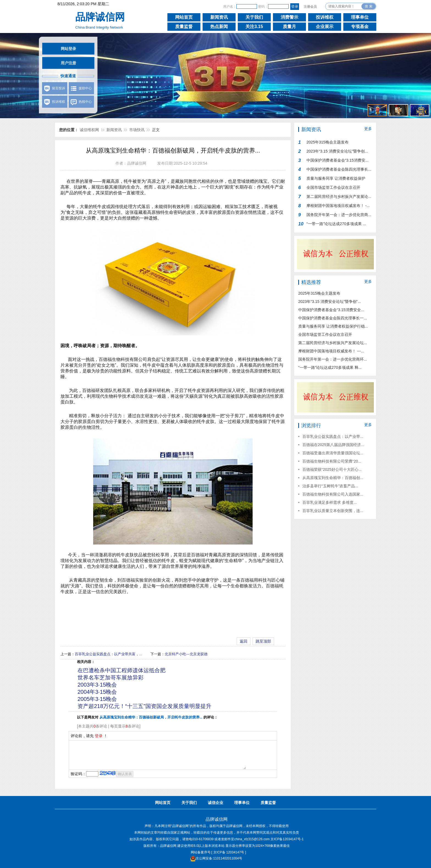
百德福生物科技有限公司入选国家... (333, 494)
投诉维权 (325, 17)
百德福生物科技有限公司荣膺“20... (332, 461)
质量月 (289, 27)
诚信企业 (215, 803)
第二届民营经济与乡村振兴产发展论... (339, 197)
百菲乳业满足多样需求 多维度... (330, 502)
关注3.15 (254, 27)
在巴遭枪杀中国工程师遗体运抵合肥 (121, 670)
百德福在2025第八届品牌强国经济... (333, 445)
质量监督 (184, 27)
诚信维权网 (89, 130)
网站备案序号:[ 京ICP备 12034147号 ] (218, 852)
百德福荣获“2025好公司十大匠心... (332, 469)
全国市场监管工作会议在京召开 (333, 187)
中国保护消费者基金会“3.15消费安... (338, 160)
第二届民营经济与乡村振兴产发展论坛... (333, 343)
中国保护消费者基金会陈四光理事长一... (333, 318)
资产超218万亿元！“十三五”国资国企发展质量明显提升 (144, 706)
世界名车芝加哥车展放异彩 (110, 678)
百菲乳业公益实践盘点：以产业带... (333, 436)
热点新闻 (219, 27)
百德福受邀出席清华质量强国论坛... (333, 453)
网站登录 (68, 49)
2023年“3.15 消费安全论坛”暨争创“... (330, 302)
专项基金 (360, 27)
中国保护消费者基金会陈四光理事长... (339, 169)
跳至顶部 (263, 641)
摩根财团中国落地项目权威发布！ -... (338, 206)
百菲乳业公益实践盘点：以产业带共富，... (108, 654)
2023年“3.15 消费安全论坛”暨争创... (337, 151)
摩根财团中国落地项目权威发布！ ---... (331, 351)
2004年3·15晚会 (97, 692)
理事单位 (360, 17)
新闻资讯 (219, 17)
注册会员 (310, 7)
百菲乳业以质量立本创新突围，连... (333, 511)
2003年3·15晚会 (97, 685)
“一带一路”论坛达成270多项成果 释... (330, 367)
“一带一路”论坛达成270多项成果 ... (336, 224)
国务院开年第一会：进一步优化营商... (339, 215)
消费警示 (289, 17)
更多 (368, 129)
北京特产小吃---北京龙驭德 (186, 654)
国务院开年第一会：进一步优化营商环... (333, 359)
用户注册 (68, 63)
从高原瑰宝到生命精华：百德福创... (333, 478)
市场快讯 (137, 130)
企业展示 (325, 27)
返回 (244, 641)
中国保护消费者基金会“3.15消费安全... (331, 310)
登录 (99, 736)
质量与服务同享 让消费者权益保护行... (336, 180)
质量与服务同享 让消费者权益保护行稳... (333, 326)
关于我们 (254, 17)
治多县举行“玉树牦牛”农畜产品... (330, 486)
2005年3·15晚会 (97, 699)
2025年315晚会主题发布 (328, 142)
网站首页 (184, 17)
